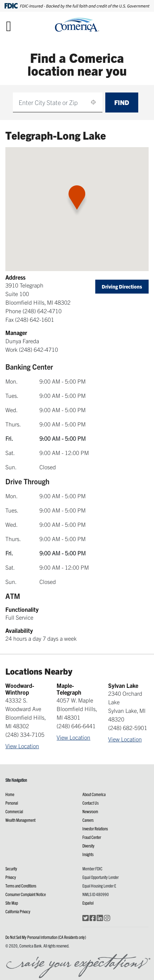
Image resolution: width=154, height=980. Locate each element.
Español (88, 903)
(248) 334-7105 (25, 734)
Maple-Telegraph (69, 689)
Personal (12, 803)
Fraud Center (92, 837)
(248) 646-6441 (76, 726)
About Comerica (94, 794)
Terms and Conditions (21, 886)
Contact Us (90, 803)
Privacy (11, 877)
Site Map (12, 903)
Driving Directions (122, 286)
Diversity (88, 846)
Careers (88, 820)
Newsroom (90, 811)
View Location (22, 746)
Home (10, 794)
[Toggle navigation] (9, 26)
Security (11, 868)
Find (122, 102)
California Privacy (18, 911)
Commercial (14, 811)
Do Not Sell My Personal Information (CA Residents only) (46, 937)
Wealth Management (20, 820)
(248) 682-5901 (128, 727)
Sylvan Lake (123, 685)
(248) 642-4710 (42, 311)
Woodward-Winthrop (20, 689)
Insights (88, 854)
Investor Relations (95, 828)
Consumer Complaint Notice (26, 894)
